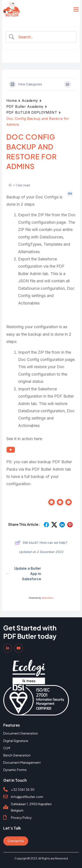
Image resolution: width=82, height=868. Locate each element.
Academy (30, 101)
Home (12, 101)
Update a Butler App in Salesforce (24, 574)
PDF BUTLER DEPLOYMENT (32, 112)
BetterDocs (48, 598)
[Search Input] (45, 37)
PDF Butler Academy (25, 106)
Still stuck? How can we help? (41, 543)
